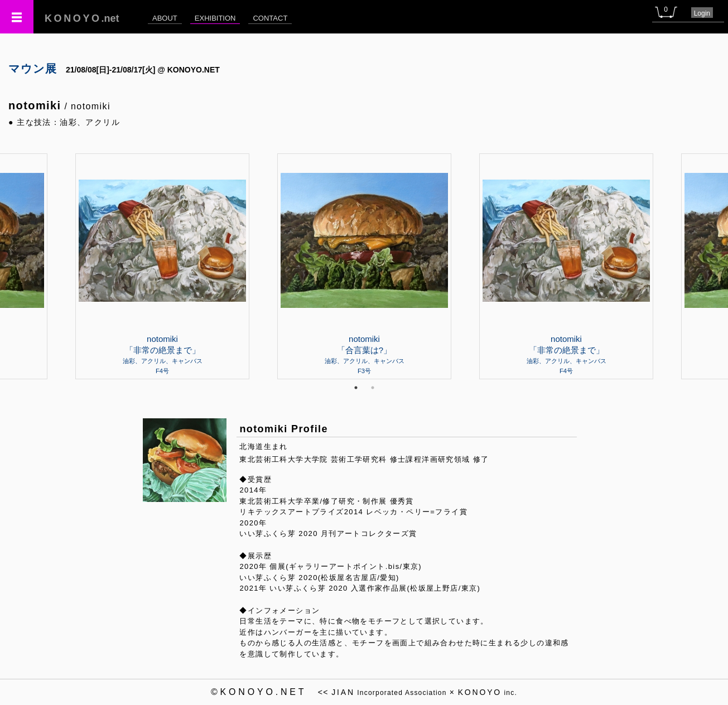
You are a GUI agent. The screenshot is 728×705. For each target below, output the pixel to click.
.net (82, 18)
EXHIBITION (215, 18)
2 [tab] (373, 388)
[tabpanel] (364, 266)
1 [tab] (356, 388)
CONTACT (270, 18)
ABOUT (165, 18)
